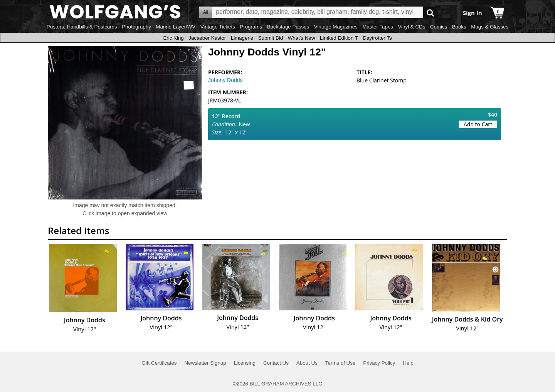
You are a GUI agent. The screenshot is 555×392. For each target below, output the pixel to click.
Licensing (245, 363)
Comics (439, 27)
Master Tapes (378, 27)
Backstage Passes (288, 27)
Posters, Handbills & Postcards (82, 27)
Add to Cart (478, 124)
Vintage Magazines (336, 27)
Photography (136, 27)
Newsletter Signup (205, 363)
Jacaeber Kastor (207, 38)
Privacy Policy (379, 363)
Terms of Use (341, 363)
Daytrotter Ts (377, 38)
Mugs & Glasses (490, 27)
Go (430, 13)
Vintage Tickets (218, 27)
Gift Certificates (159, 363)
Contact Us (276, 363)
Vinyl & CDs (411, 27)
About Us (307, 363)
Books (459, 27)
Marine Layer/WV (176, 27)
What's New (302, 38)
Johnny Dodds (225, 80)
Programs (251, 27)
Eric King (173, 38)
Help (408, 363)
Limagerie (242, 38)
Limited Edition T (339, 38)
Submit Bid (271, 38)
